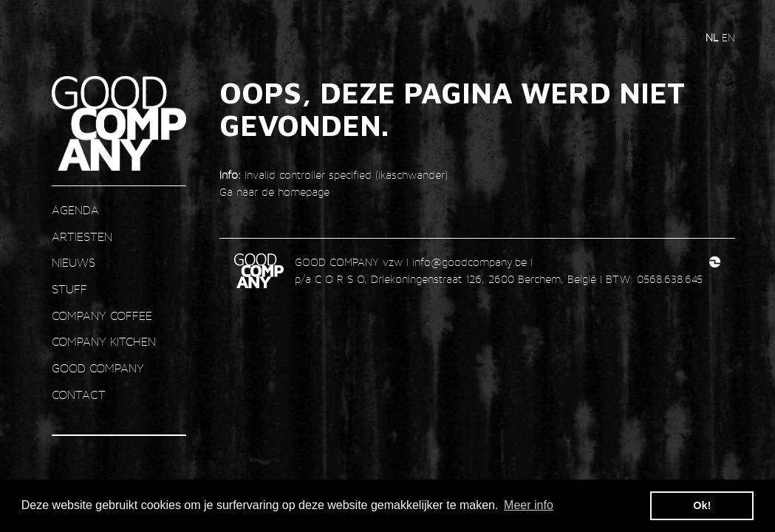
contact (79, 395)
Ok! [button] (702, 505)
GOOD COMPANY (98, 368)
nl (714, 37)
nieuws (74, 263)
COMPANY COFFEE (102, 316)
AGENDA (75, 210)
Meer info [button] (529, 505)
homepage (304, 192)
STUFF (69, 289)
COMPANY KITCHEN (104, 342)
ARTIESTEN (82, 237)
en (728, 37)
